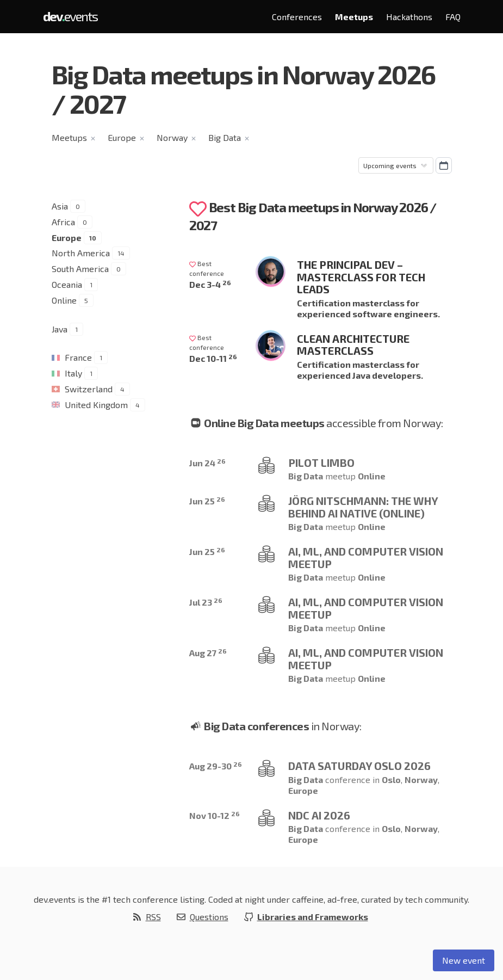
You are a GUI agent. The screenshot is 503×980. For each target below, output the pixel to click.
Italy (73, 373)
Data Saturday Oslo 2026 (359, 766)
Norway (172, 137)
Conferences (297, 17)
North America (81, 253)
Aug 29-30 (216, 766)
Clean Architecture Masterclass (353, 345)
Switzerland (89, 389)
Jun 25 (207, 501)
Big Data (225, 137)
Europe (122, 137)
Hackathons (409, 17)
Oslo (391, 779)
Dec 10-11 (213, 358)
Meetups (354, 17)
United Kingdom (96, 405)
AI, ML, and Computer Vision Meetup (366, 557)
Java (60, 329)
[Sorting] (396, 165)
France (78, 357)
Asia (60, 206)
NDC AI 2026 (319, 815)
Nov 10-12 (215, 815)
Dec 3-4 (210, 284)
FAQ (453, 17)
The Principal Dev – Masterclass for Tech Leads (361, 277)
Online (64, 300)
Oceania (67, 284)
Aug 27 (208, 653)
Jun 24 (207, 463)
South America (80, 269)
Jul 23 (206, 602)
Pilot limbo (321, 463)
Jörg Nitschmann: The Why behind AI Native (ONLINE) (363, 507)
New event (464, 960)
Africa (63, 222)
